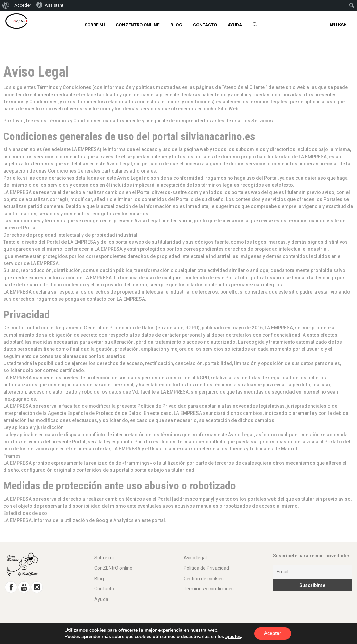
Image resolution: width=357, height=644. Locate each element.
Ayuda (101, 599)
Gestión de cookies (204, 579)
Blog (99, 579)
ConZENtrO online (113, 568)
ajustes (233, 637)
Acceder (23, 5)
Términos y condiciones (209, 589)
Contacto (104, 589)
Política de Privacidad (206, 568)
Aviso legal (195, 558)
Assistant (50, 5)
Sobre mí (104, 558)
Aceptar (273, 633)
